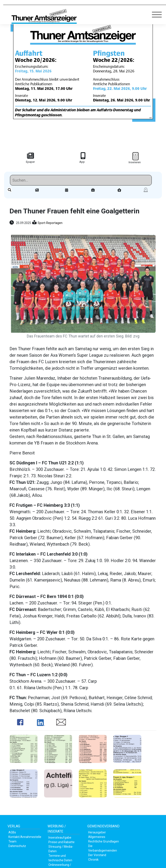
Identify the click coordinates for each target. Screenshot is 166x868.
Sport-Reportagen (50, 223)
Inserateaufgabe (60, 838)
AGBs (12, 832)
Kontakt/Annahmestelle (25, 837)
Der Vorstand (97, 855)
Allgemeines (97, 837)
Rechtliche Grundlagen (104, 841)
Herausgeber (97, 832)
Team (12, 841)
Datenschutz (17, 846)
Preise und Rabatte (61, 842)
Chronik (93, 860)
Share (20, 722)
